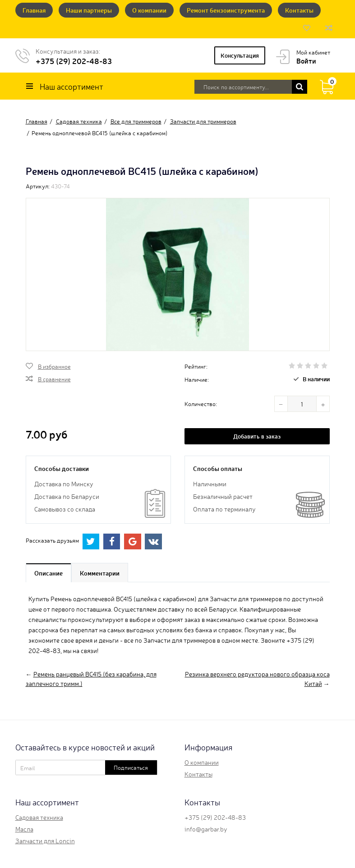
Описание (48, 573)
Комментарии (100, 573)
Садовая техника (39, 817)
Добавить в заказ (257, 436)
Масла (24, 829)
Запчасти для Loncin (45, 841)
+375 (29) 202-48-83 (74, 61)
